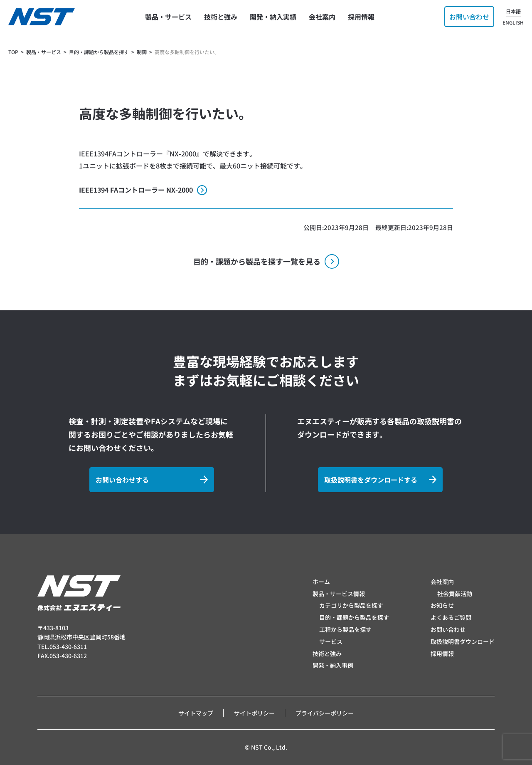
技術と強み (327, 654)
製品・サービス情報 (339, 594)
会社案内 (442, 582)
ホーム (321, 582)
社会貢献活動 (455, 594)
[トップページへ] (42, 17)
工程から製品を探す (345, 629)
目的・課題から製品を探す (354, 617)
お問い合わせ (448, 629)
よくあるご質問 (451, 617)
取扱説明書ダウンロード (463, 641)
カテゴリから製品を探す (351, 605)
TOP (13, 52)
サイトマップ (196, 713)
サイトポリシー (254, 713)
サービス (331, 641)
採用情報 (442, 654)
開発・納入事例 (333, 665)
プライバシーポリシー (325, 713)
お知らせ (442, 605)
